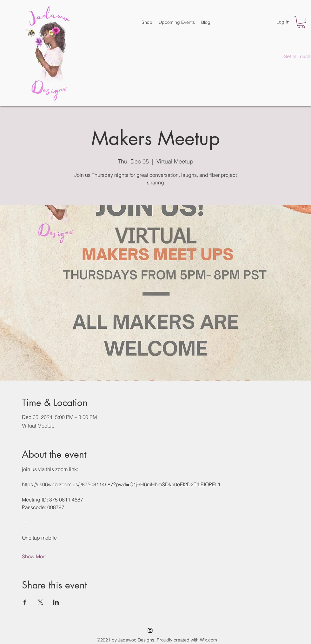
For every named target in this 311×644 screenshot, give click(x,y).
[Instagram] (150, 630)
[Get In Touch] (297, 56)
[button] (301, 22)
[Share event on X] (40, 602)
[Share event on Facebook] (25, 602)
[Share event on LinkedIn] (56, 602)
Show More (35, 556)
